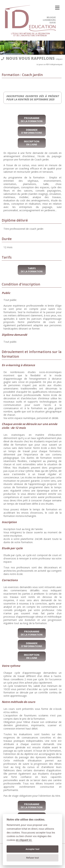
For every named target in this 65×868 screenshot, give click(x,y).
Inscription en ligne (32, 143)
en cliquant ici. (24, 840)
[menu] (57, 8)
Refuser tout (32, 858)
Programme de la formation (32, 120)
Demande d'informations (32, 131)
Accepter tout (33, 849)
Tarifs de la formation (32, 270)
